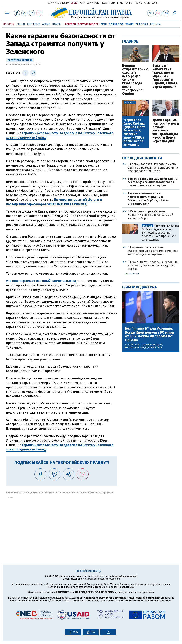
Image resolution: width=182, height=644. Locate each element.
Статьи (21, 24)
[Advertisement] (62, 523)
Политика (51, 3)
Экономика (63, 3)
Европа (74, 3)
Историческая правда (105, 3)
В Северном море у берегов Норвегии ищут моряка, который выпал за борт (150, 215)
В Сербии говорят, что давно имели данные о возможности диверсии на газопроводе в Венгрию (153, 167)
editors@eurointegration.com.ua (101, 579)
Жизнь (120, 3)
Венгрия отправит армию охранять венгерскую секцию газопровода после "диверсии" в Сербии (135, 80)
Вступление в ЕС (88, 24)
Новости (9, 24)
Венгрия (70, 24)
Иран (104, 24)
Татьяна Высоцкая (152, 345)
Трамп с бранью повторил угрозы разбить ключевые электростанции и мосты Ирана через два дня (166, 131)
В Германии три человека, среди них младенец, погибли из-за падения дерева (153, 265)
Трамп (129, 24)
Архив (46, 24)
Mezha (147, 3)
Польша (155, 24)
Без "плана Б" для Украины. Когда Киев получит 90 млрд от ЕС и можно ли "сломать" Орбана (149, 334)
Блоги (90, 3)
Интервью (34, 24)
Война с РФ (116, 24)
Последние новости (142, 158)
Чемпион (129, 3)
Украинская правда (33, 3)
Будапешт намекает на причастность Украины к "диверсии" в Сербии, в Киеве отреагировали (165, 76)
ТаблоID (139, 3)
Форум (82, 3)
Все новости (132, 274)
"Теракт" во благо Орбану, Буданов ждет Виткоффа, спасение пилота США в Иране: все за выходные (134, 132)
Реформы (142, 24)
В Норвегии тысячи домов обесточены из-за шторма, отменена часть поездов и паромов (153, 251)
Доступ (155, 3)
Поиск (56, 24)
